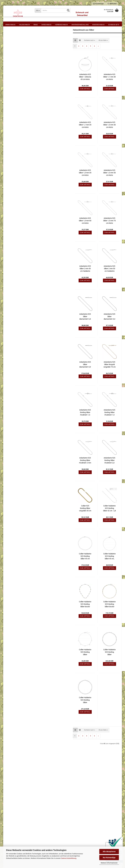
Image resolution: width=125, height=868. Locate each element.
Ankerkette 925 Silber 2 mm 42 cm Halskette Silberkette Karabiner (106, 231)
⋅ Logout (76, 786)
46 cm (10, 62)
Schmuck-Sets (114, 25)
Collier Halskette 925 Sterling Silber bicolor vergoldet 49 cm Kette (82, 614)
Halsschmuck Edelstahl (15, 244)
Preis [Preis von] (9, 214)
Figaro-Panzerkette (14, 118)
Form (9, 106)
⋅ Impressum (26, 775)
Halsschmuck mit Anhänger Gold (18, 258)
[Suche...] (38, 10)
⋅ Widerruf (25, 779)
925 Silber (12, 99)
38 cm (10, 45)
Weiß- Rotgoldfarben (15, 189)
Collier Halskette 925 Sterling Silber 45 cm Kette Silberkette (57, 566)
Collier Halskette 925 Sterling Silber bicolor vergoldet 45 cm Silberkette (57, 614)
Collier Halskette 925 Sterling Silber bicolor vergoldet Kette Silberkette (106, 614)
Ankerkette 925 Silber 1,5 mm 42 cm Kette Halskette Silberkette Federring (106, 135)
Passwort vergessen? (14, 394)
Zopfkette (11, 149)
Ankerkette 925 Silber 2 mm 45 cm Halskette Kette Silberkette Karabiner (57, 279)
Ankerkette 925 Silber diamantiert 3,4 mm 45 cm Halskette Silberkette (57, 326)
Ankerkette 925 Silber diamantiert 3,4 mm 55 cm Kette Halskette (106, 326)
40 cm (10, 48)
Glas (10, 163)
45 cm (10, 59)
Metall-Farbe (12, 173)
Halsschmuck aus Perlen (15, 277)
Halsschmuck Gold (13, 248)
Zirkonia (11, 161)
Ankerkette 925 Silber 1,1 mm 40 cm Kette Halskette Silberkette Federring (82, 87)
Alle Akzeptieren (109, 852)
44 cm (10, 57)
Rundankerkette (13, 141)
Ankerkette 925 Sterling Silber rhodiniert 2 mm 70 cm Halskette (57, 470)
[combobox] (62, 50)
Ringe (36, 25)
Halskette (11, 121)
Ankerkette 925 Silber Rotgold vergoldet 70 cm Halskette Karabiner (82, 374)
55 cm (10, 74)
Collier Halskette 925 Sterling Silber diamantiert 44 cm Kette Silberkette (57, 662)
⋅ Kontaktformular (79, 794)
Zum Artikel (57, 99)
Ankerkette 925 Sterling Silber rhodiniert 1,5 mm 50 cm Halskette (106, 422)
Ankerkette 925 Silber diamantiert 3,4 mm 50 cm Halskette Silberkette (82, 326)
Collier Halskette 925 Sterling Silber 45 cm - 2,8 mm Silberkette (106, 518)
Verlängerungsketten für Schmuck (18, 291)
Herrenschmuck (61, 25)
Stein (9, 157)
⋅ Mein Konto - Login (80, 782)
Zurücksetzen (23, 233)
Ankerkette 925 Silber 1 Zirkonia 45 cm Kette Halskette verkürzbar (57, 87)
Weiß (10, 200)
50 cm (10, 71)
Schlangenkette (13, 144)
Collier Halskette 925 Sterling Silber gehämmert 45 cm (82, 662)
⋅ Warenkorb (77, 779)
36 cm (10, 43)
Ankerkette (12, 110)
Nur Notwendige (109, 858)
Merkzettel (112, 4)
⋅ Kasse (75, 790)
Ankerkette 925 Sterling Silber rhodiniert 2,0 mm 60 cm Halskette (82, 470)
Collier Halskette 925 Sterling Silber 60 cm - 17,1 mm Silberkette (106, 566)
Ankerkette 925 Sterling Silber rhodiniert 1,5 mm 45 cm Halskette (82, 422)
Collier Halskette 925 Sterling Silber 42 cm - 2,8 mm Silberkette (82, 518)
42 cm (10, 51)
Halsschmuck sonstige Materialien (18, 281)
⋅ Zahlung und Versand (29, 786)
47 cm (10, 65)
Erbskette (11, 116)
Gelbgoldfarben (13, 177)
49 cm (10, 68)
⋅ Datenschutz (26, 790)
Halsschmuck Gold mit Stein (16, 253)
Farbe (9, 196)
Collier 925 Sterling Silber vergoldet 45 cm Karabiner (57, 518)
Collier (10, 113)
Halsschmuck (24, 25)
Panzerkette (12, 138)
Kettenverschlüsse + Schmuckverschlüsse (21, 286)
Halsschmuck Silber (14, 267)
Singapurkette (13, 147)
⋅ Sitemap (25, 794)
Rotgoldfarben (13, 180)
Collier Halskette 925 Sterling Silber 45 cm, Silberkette (82, 566)
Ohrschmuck (46, 25)
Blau (10, 203)
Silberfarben (12, 183)
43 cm (10, 54)
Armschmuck (10, 25)
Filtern (23, 228)
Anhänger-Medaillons (80, 25)
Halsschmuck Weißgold (15, 263)
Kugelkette (12, 135)
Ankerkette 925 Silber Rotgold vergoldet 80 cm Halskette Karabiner (106, 374)
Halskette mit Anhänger (16, 124)
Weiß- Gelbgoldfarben (15, 186)
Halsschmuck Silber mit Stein (17, 272)
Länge (9, 39)
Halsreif (11, 127)
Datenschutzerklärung (69, 858)
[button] (48, 50)
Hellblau (11, 205)
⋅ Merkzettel (77, 775)
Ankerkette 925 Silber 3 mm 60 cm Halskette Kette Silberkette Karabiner (106, 279)
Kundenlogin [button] (99, 4)
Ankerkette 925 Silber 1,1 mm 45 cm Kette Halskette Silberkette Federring (57, 135)
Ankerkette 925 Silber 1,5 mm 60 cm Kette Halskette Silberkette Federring (57, 231)
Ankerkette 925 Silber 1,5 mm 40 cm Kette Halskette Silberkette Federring (82, 135)
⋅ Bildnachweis (27, 801)
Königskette (12, 130)
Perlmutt (11, 166)
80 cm (10, 85)
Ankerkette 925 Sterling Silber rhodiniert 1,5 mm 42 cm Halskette (57, 422)
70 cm (10, 82)
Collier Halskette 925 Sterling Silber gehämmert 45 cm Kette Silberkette (106, 662)
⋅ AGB (24, 782)
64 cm (10, 79)
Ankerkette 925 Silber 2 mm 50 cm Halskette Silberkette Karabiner (82, 279)
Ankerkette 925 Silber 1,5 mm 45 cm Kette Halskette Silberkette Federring (57, 183)
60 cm (10, 76)
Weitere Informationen (109, 863)
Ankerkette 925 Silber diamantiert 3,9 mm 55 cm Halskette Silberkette (57, 374)
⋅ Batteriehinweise (28, 797)
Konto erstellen (12, 391)
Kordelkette (12, 132)
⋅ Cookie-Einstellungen (29, 805)
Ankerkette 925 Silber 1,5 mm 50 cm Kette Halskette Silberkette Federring (82, 183)
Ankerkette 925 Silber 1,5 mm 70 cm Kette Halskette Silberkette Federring (82, 231)
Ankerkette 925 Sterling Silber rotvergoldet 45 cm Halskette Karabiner (106, 470)
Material (11, 95)
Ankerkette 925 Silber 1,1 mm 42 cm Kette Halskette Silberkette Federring (106, 87)
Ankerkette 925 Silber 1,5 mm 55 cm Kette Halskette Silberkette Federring (106, 183)
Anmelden (23, 385)
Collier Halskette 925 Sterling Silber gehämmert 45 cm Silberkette (57, 710)
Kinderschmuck (98, 25)
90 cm (10, 88)
